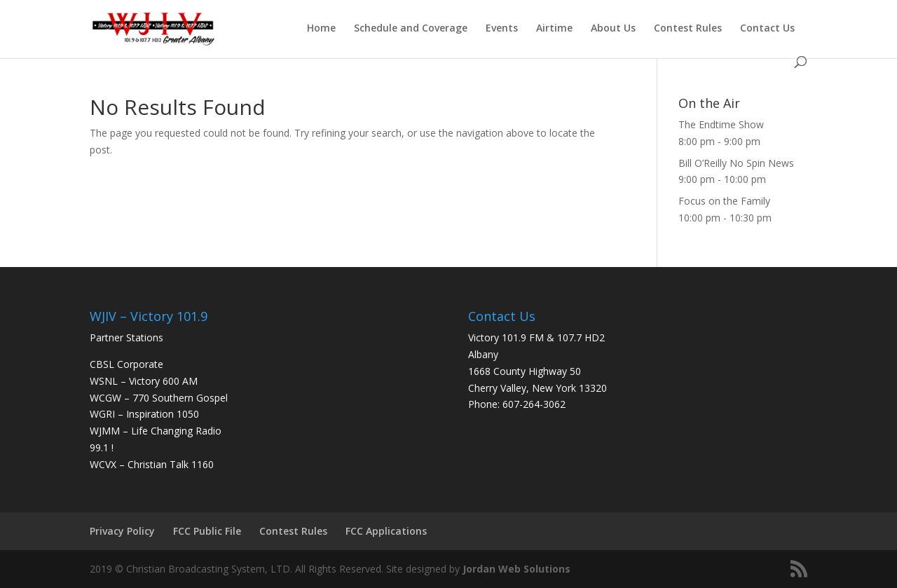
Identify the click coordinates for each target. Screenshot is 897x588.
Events (502, 29)
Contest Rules (688, 29)
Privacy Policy (122, 531)
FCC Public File (207, 531)
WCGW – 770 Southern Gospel (159, 398)
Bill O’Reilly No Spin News (736, 163)
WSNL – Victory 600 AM (144, 381)
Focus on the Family (724, 201)
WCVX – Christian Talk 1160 (152, 464)
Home (321, 29)
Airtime (554, 29)
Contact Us (767, 29)
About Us (613, 29)
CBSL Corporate (126, 364)
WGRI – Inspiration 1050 (144, 414)
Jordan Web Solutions (516, 569)
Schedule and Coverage (411, 29)
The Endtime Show (721, 124)
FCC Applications (386, 531)
